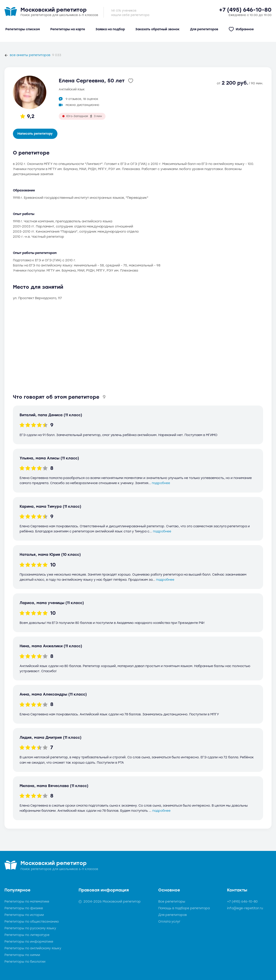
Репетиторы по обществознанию (32, 922)
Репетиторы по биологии (25, 962)
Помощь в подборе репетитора (184, 908)
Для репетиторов (172, 915)
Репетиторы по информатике (29, 942)
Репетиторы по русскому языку (30, 928)
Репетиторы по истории (24, 915)
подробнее (161, 483)
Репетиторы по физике (24, 908)
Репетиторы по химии (22, 955)
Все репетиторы (172, 902)
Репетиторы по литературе (27, 935)
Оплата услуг (169, 922)
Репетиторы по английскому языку (33, 948)
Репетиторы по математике (27, 902)
